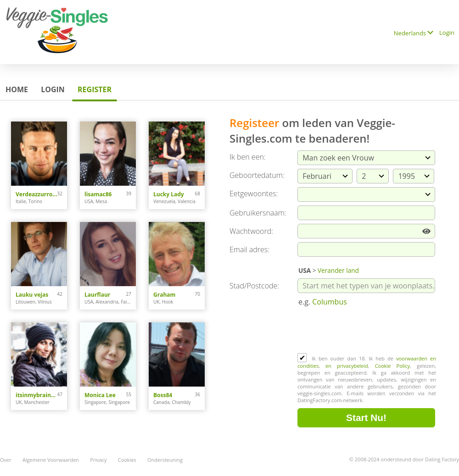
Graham (164, 295)
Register (95, 89)
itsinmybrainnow (36, 395)
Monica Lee (100, 395)
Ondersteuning (165, 460)
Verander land (338, 270)
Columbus (330, 302)
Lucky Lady (169, 194)
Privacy (98, 460)
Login (447, 33)
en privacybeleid (347, 366)
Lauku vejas (32, 295)
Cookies (127, 460)
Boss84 (163, 395)
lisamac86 (98, 194)
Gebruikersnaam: (258, 213)
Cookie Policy (392, 366)
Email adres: (249, 249)
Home (17, 89)
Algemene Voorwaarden (51, 460)
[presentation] (367, 331)
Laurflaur (97, 295)
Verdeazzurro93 (36, 194)
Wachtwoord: (251, 231)
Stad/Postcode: (254, 286)
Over (6, 460)
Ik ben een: (248, 157)
